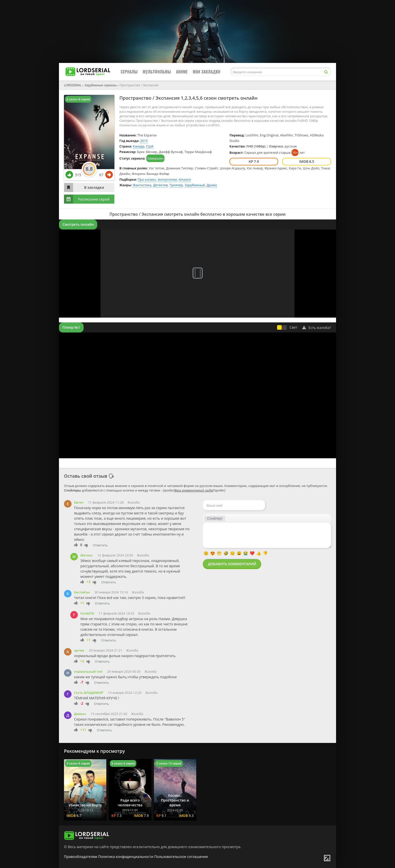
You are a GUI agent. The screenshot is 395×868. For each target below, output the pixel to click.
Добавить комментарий (232, 564)
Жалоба (134, 502)
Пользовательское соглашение (181, 857)
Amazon (185, 179)
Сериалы (129, 72)
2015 (144, 141)
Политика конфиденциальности (126, 857)
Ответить (100, 545)
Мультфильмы (157, 72)
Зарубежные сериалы (101, 85)
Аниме (182, 72)
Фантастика (142, 185)
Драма (212, 185)
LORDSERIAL (73, 85)
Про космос (147, 179)
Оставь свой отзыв (86, 476)
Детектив (160, 185)
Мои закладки (207, 72)
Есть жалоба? (317, 328)
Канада (138, 146)
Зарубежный (195, 185)
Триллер (176, 185)
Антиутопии (167, 179)
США (150, 146)
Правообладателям (81, 857)
